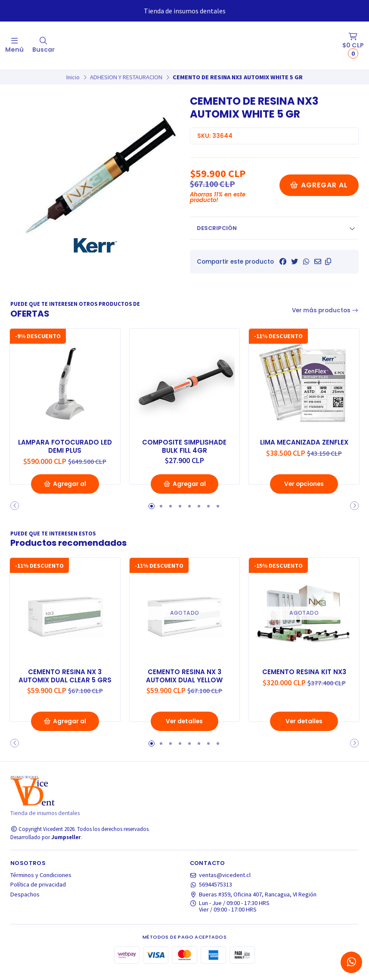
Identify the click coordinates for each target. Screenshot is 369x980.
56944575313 (211, 892)
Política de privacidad (38, 892)
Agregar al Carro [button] (65, 494)
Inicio (73, 77)
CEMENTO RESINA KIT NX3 (304, 678)
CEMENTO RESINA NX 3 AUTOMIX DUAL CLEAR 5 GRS (65, 687)
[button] (328, 261)
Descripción (217, 228)
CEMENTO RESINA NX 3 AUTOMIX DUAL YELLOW (184, 683)
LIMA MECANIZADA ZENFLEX (304, 441)
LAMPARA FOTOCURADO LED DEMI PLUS (65, 445)
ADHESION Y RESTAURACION (126, 77)
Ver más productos (326, 310)
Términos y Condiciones (41, 883)
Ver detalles (184, 729)
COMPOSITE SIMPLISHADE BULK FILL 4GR (184, 445)
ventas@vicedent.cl (220, 883)
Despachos (25, 902)
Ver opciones (304, 492)
